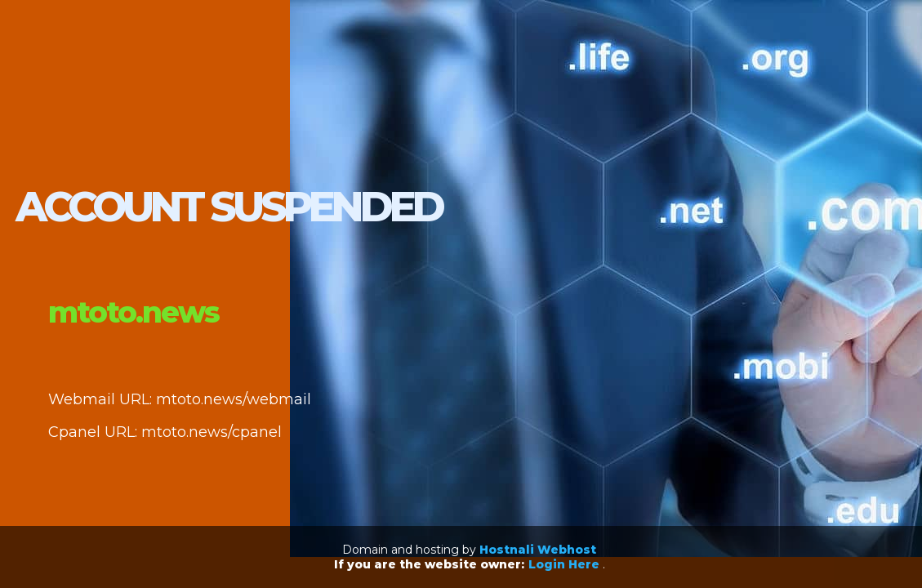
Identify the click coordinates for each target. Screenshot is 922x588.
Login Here (566, 564)
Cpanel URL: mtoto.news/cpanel (165, 432)
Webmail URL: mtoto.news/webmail (180, 399)
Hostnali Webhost (538, 550)
